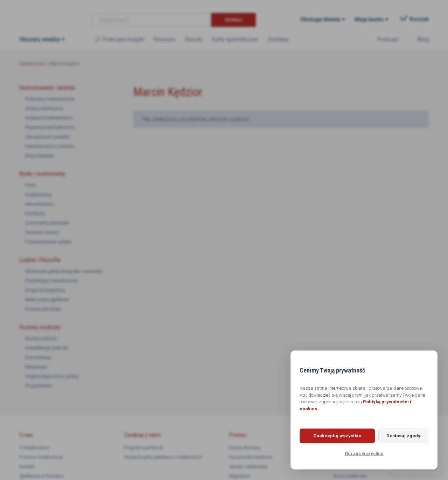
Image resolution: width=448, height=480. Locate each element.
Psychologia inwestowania (51, 281)
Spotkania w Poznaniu (41, 476)
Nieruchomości (40, 204)
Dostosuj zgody (401, 436)
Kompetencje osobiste (46, 348)
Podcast (388, 39)
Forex (30, 185)
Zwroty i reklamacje (248, 467)
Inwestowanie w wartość (50, 146)
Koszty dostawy (245, 448)
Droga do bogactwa (45, 290)
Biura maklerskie (350, 476)
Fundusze (35, 213)
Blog (423, 39)
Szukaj (234, 20)
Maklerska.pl (44, 14)
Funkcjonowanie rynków (48, 242)
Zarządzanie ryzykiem (47, 137)
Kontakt (27, 467)
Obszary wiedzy (40, 39)
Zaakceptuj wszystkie (334, 436)
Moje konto (369, 19)
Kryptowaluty (38, 194)
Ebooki (194, 39)
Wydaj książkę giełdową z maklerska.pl (163, 457)
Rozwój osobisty (41, 338)
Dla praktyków (40, 156)
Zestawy (278, 39)
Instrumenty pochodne (47, 223)
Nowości (165, 39)
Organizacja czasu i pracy (52, 376)
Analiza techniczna (44, 108)
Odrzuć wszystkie (364, 454)
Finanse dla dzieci (43, 309)
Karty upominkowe (235, 39)
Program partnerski (144, 448)
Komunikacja (38, 357)
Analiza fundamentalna (49, 118)
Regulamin (240, 476)
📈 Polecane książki (119, 39)
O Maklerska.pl (34, 448)
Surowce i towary (42, 232)
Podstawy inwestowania (50, 99)
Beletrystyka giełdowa (47, 300)
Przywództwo (39, 386)
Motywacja (36, 367)
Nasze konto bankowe (250, 457)
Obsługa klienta (320, 19)
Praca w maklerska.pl (41, 457)
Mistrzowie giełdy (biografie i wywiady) (64, 271)
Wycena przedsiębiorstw (50, 127)
